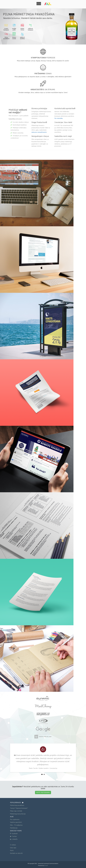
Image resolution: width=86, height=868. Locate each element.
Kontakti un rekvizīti (16, 853)
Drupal (46, 866)
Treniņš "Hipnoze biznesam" (19, 808)
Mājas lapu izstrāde (16, 811)
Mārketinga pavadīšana (17, 805)
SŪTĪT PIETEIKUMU (43, 792)
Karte (12, 850)
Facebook (14, 834)
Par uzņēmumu (15, 819)
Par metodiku (59, 118)
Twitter (13, 836)
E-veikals (13, 845)
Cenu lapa (13, 848)
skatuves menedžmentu (39, 132)
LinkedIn (14, 839)
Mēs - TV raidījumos (16, 825)
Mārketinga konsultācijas (18, 814)
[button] (39, 3)
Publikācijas (14, 828)
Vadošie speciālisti (16, 822)
